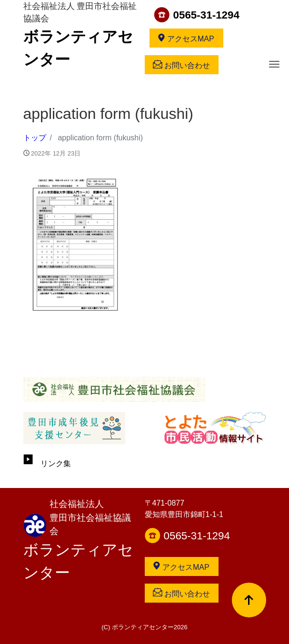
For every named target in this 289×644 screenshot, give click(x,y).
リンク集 (47, 463)
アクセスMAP (186, 38)
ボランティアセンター (78, 561)
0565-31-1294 (206, 15)
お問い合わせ (181, 65)
